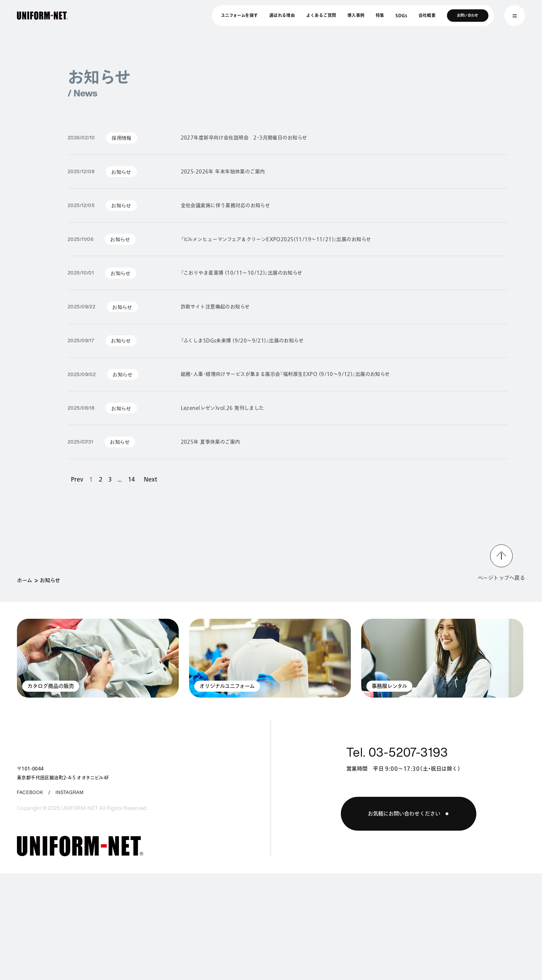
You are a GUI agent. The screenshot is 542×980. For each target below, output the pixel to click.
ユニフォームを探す (239, 15)
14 (131, 479)
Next (151, 479)
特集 (380, 15)
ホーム (25, 580)
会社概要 (427, 15)
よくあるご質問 (321, 15)
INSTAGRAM (70, 792)
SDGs (401, 15)
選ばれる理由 (282, 15)
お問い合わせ (468, 15)
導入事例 (356, 15)
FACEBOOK (30, 792)
